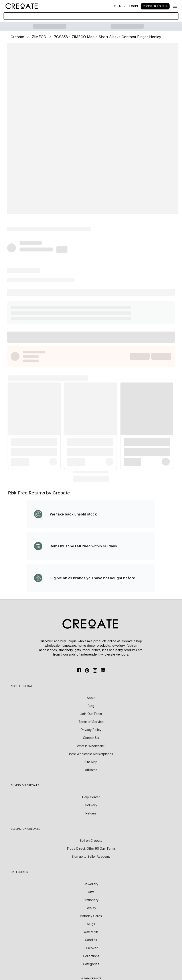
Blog (91, 706)
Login (134, 6)
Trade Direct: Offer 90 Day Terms (91, 848)
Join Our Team (91, 714)
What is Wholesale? (91, 746)
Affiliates (91, 770)
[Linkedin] (103, 670)
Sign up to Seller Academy (91, 856)
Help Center (91, 797)
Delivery (91, 805)
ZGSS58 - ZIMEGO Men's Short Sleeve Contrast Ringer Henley (108, 37)
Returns (91, 813)
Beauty (91, 908)
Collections (91, 956)
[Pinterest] (87, 670)
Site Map (91, 762)
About (91, 698)
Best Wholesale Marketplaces (91, 754)
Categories (91, 964)
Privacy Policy (91, 730)
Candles (91, 940)
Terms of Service (91, 722)
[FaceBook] (79, 670)
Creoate (17, 37)
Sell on (91, 840)
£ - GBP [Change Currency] (120, 6)
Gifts (91, 892)
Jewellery (91, 884)
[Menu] (175, 6)
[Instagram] (95, 670)
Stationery (91, 900)
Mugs (91, 924)
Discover (91, 948)
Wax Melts (91, 932)
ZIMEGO (39, 37)
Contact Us (91, 738)
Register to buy (155, 6)
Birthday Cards (91, 916)
